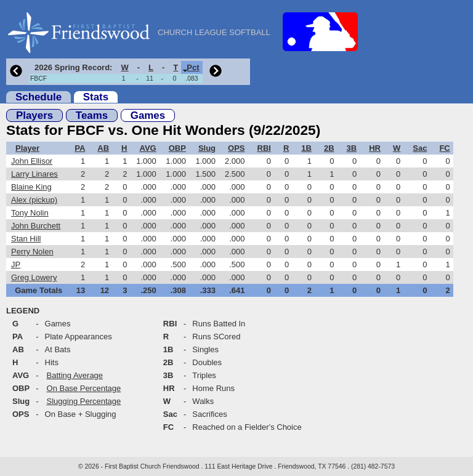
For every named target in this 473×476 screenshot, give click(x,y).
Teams (92, 115)
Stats (96, 97)
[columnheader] (72, 67)
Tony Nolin (30, 213)
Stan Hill (26, 239)
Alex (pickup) (34, 200)
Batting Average (75, 375)
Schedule (38, 97)
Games (148, 115)
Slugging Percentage (84, 401)
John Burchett (36, 226)
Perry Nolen (32, 252)
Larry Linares (34, 174)
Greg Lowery (34, 277)
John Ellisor (32, 161)
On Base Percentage (84, 388)
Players (34, 115)
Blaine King (31, 187)
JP (16, 264)
